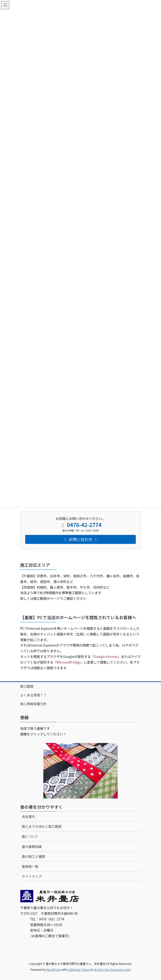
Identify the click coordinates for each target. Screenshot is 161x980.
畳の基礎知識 (32, 846)
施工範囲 (27, 686)
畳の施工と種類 (33, 856)
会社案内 (28, 816)
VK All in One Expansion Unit (112, 969)
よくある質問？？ (33, 695)
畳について (30, 836)
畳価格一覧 (30, 866)
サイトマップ (32, 876)
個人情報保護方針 (33, 704)
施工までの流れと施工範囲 (42, 826)
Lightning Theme (79, 969)
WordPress (54, 969)
